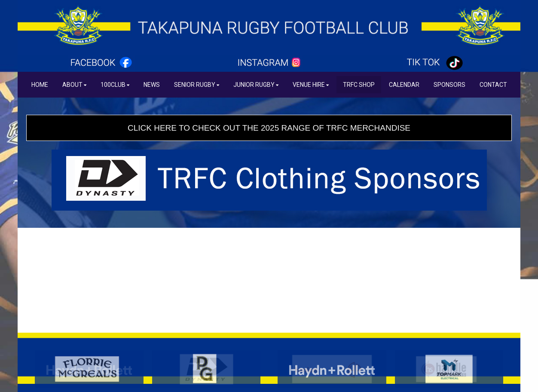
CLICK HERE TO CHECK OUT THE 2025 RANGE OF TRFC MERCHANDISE (269, 128)
